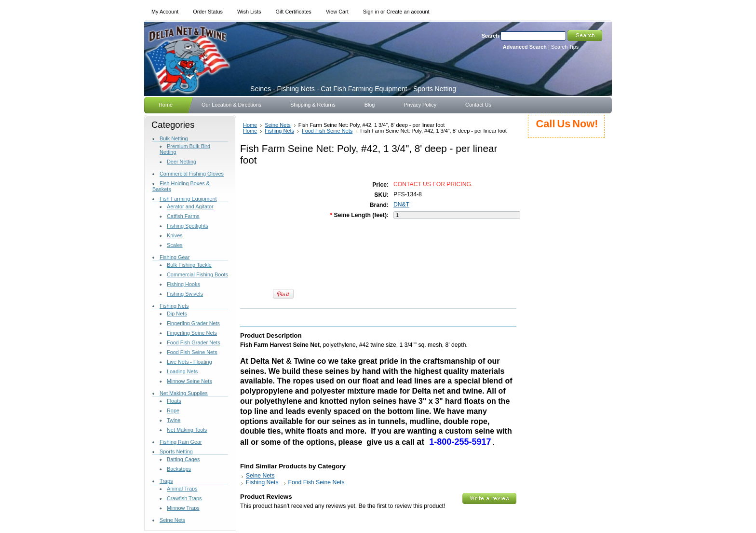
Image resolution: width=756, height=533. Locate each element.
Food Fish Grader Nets (194, 342)
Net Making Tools (187, 430)
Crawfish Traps (184, 498)
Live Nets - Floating (189, 362)
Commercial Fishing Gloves (192, 174)
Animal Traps (182, 489)
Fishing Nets (174, 306)
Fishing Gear (175, 257)
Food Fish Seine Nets (192, 352)
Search (490, 36)
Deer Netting (182, 162)
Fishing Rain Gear (181, 442)
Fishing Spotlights (188, 226)
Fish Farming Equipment (188, 199)
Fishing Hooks (183, 284)
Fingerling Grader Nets (193, 323)
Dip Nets (177, 314)
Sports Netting (176, 451)
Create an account (408, 12)
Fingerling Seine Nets (192, 333)
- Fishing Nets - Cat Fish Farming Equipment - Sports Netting (353, 89)
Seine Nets (172, 520)
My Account (165, 12)
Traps (166, 481)
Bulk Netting (174, 138)
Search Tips (565, 47)
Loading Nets (182, 371)
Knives (175, 235)
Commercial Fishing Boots (197, 274)
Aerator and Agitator (190, 206)
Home (250, 125)
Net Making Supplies (184, 393)
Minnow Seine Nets (189, 381)
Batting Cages (183, 459)
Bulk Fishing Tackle (189, 265)
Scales (175, 245)
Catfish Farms (183, 216)
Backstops (179, 469)
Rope (173, 410)
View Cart (337, 12)
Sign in (371, 12)
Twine (174, 420)
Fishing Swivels (185, 294)
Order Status (208, 12)
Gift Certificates (293, 12)
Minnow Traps (183, 508)
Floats (174, 401)
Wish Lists (249, 12)
